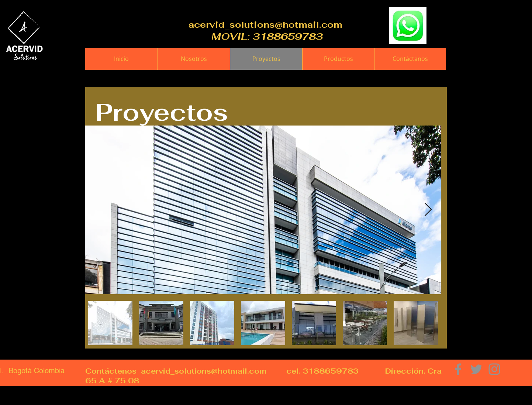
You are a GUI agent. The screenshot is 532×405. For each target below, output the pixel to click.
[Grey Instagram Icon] (494, 369)
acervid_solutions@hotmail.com (265, 25)
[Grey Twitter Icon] (476, 369)
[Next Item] (428, 210)
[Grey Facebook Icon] (458, 369)
